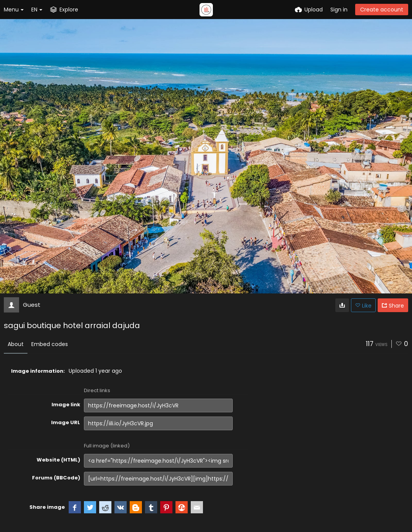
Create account (382, 10)
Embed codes (50, 344)
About (16, 344)
